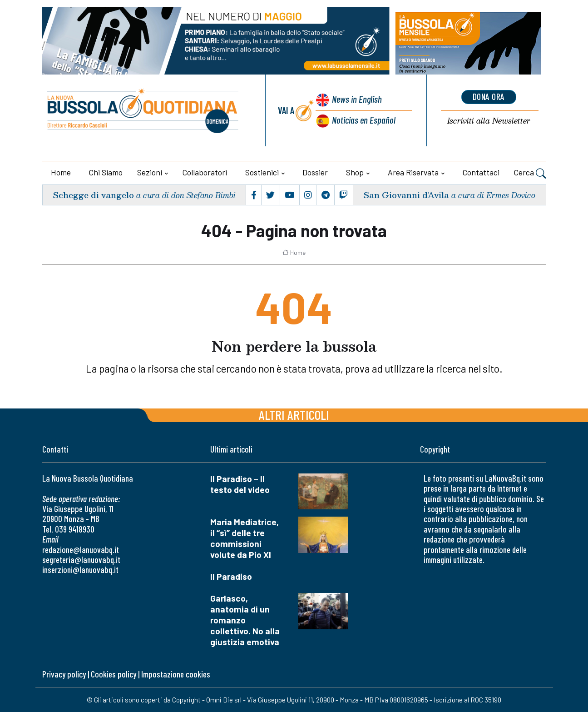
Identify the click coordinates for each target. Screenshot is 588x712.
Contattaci (481, 172)
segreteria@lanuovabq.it (81, 560)
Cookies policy (114, 674)
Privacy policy (64, 674)
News (357, 99)
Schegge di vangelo (93, 195)
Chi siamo (106, 172)
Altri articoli (294, 415)
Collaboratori (205, 172)
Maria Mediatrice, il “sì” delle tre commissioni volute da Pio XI (245, 538)
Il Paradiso (231, 576)
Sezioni (150, 172)
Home (61, 172)
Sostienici (262, 172)
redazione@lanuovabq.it (81, 550)
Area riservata (413, 172)
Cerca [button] (530, 174)
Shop (355, 172)
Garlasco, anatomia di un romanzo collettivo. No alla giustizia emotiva (245, 620)
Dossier (315, 172)
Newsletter (489, 121)
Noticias (363, 120)
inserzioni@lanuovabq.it (80, 570)
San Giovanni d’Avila (406, 195)
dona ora (489, 97)
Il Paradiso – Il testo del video (240, 484)
